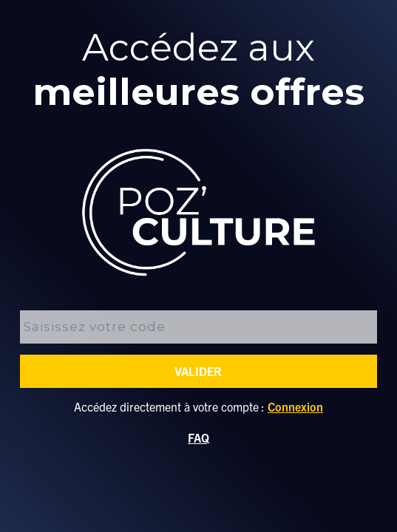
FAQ (198, 437)
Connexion (295, 406)
